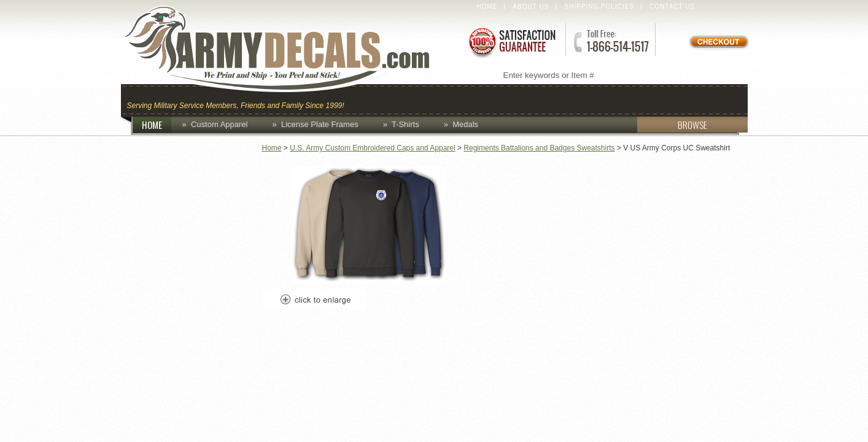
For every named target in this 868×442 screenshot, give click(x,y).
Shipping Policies (599, 6)
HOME (157, 125)
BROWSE (672, 125)
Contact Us (672, 6)
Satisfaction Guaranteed (511, 41)
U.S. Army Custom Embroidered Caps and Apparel (372, 148)
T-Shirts (405, 124)
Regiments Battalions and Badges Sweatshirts (539, 148)
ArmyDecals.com (289, 49)
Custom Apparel (494, 99)
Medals (465, 124)
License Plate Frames (320, 124)
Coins (415, 99)
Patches (715, 99)
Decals (579, 99)
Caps (368, 99)
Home (487, 6)
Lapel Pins (645, 99)
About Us (531, 6)
